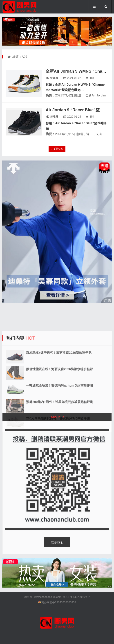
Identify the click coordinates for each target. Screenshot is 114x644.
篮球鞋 (54, 78)
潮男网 (28, 597)
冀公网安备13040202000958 (59, 602)
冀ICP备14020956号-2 (76, 597)
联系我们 (57, 542)
